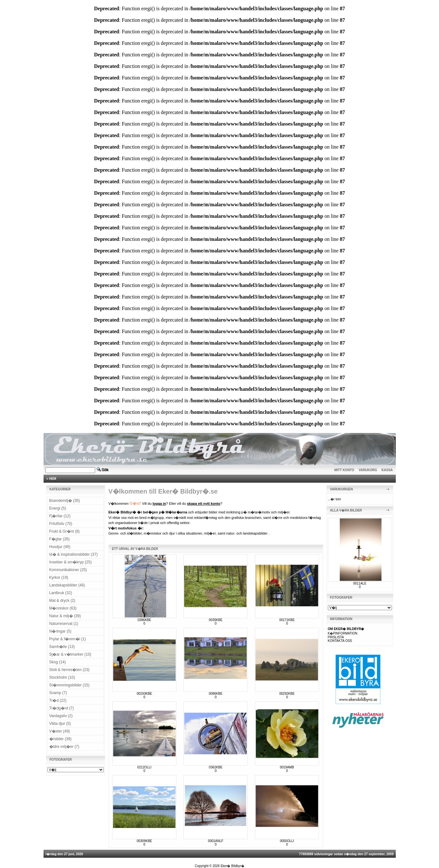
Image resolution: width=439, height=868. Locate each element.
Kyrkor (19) (59, 577)
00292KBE (287, 694)
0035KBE (215, 620)
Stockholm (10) (62, 677)
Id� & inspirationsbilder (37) (73, 554)
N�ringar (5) (60, 631)
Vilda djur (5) (60, 724)
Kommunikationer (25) (68, 570)
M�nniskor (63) (63, 608)
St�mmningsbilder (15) (69, 685)
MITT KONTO (344, 470)
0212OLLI (144, 767)
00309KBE (144, 841)
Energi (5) (58, 508)
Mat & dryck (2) (62, 601)
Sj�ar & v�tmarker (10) (70, 654)
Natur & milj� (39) (65, 616)
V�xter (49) (60, 731)
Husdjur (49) (60, 547)
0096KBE (215, 694)
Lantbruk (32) (61, 593)
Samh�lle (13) (62, 647)
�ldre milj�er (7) (64, 747)
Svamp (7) (58, 693)
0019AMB (287, 767)
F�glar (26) (60, 539)
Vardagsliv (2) (61, 716)
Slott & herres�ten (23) (69, 670)
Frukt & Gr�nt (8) (65, 531)
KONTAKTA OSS (340, 641)
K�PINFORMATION (343, 633)
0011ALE (360, 583)
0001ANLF (216, 841)
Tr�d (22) (58, 700)
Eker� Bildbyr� (232, 866)
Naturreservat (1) (64, 624)
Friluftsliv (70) (61, 524)
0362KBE (215, 767)
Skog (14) (58, 662)
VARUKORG (368, 470)
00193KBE (144, 694)
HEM (53, 479)
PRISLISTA (336, 637)
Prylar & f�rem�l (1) (68, 639)
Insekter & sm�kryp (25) (71, 562)
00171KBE (287, 620)
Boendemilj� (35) (65, 501)
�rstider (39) (61, 739)
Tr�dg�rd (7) (62, 708)
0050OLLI (287, 841)
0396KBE (144, 620)
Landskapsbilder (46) (67, 585)
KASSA (387, 470)
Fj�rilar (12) (60, 516)
